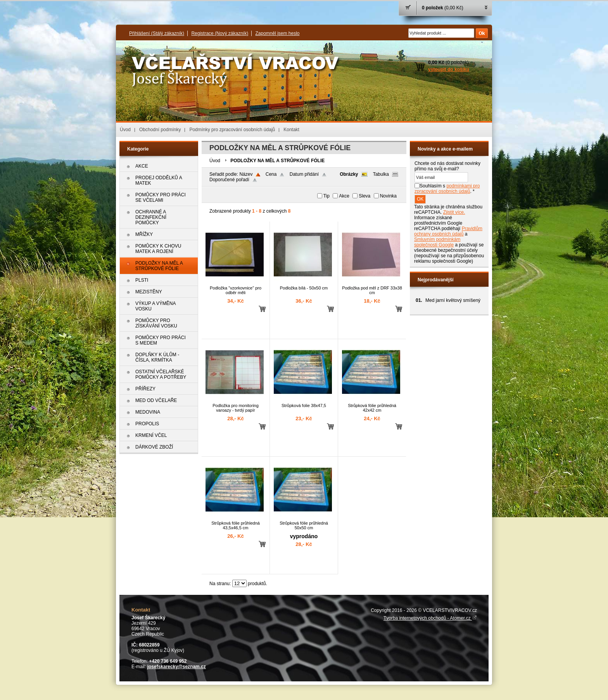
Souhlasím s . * (447, 189)
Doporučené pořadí (229, 180)
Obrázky (349, 174)
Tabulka (381, 174)
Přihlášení (157, 33)
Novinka (388, 196)
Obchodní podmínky (160, 130)
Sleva (364, 196)
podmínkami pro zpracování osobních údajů (447, 189)
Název (246, 174)
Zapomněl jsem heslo (277, 33)
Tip (326, 196)
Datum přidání (304, 174)
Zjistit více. (454, 212)
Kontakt (291, 130)
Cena (271, 174)
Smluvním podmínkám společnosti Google (437, 242)
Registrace (220, 33)
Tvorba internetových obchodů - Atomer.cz (430, 618)
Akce (344, 196)
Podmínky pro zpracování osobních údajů (232, 130)
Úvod (125, 130)
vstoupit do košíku (449, 69)
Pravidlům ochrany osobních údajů (448, 231)
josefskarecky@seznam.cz (177, 667)
